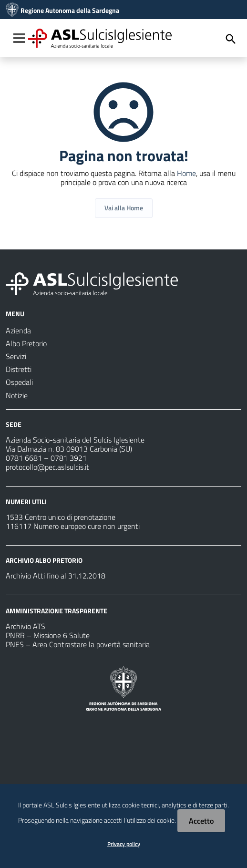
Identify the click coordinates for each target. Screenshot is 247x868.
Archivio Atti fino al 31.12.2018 (56, 576)
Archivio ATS (26, 626)
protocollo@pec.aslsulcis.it (47, 467)
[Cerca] (231, 39)
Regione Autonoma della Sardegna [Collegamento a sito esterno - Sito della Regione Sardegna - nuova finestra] (70, 10)
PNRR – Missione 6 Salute (48, 635)
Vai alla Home (124, 208)
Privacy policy (124, 844)
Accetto (201, 821)
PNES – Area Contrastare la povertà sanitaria (78, 644)
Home (186, 173)
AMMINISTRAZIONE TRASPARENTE (57, 611)
